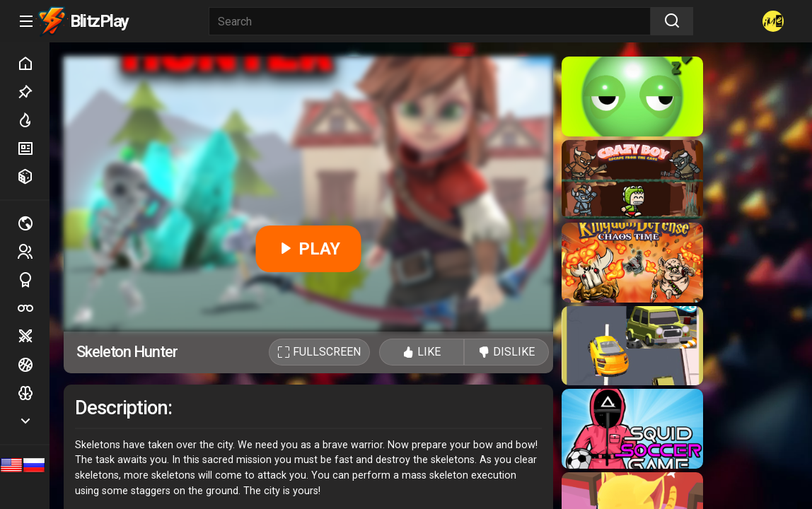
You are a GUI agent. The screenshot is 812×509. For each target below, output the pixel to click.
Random (33, 177)
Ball (33, 365)
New (33, 148)
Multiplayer (33, 223)
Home (33, 64)
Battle (33, 337)
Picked (33, 92)
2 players (33, 251)
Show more (33, 421)
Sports (33, 280)
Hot (33, 120)
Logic (33, 393)
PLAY (309, 249)
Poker (33, 308)
